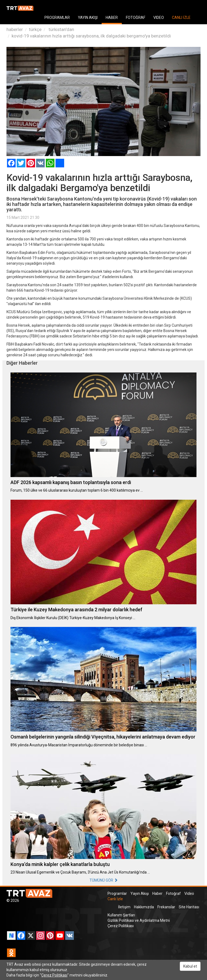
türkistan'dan (61, 29)
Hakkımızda (144, 907)
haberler (15, 29)
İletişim (124, 907)
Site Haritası (189, 907)
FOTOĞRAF (136, 18)
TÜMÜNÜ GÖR (104, 880)
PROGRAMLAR (57, 18)
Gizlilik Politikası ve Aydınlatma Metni (139, 920)
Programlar (117, 893)
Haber (157, 893)
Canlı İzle (115, 899)
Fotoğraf (173, 893)
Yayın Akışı (140, 893)
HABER (112, 18)
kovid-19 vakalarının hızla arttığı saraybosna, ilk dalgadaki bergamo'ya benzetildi (91, 36)
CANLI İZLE (181, 18)
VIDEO (159, 18)
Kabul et (190, 966)
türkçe (35, 29)
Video (189, 893)
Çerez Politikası (121, 926)
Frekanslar (166, 907)
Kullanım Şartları (121, 915)
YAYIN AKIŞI (88, 18)
